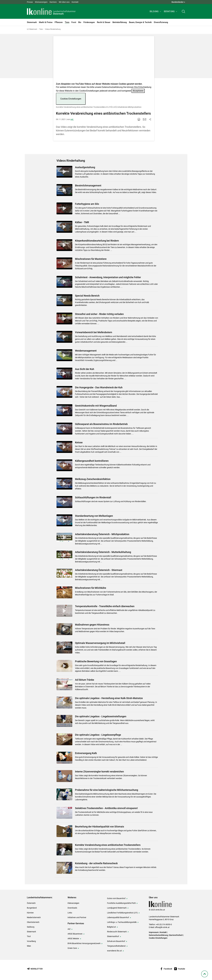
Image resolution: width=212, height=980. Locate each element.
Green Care (72, 948)
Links (70, 913)
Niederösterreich (34, 917)
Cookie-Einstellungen (158, 938)
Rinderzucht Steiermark (117, 932)
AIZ (69, 929)
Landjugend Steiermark (117, 908)
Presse (30, 2)
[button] (156, 12)
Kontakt (75, 2)
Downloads (72, 908)
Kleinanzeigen (41, 2)
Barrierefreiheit (176, 935)
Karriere (53, 2)
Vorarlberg (31, 941)
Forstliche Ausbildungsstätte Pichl (121, 903)
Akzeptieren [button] (138, 91)
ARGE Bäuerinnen (75, 934)
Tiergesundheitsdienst (116, 946)
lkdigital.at (111, 927)
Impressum (154, 932)
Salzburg (31, 927)
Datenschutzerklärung (112, 87)
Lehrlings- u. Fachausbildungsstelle (122, 922)
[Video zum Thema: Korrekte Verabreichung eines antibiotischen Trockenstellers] (104, 60)
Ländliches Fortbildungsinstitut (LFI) (122, 913)
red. (72, 119)
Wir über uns (64, 2)
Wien (29, 946)
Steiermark (31, 932)
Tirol (29, 936)
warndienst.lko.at (114, 951)
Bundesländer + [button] (178, 2)
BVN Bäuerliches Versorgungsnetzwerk (84, 943)
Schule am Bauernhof (116, 941)
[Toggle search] (183, 12)
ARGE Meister (73, 939)
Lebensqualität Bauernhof (118, 917)
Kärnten (30, 913)
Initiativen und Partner (77, 917)
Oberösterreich (33, 922)
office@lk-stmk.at (162, 927)
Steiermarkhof (113, 936)
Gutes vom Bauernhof (116, 898)
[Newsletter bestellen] (35, 969)
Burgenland (32, 908)
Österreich (31, 903)
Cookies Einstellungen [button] (71, 99)
